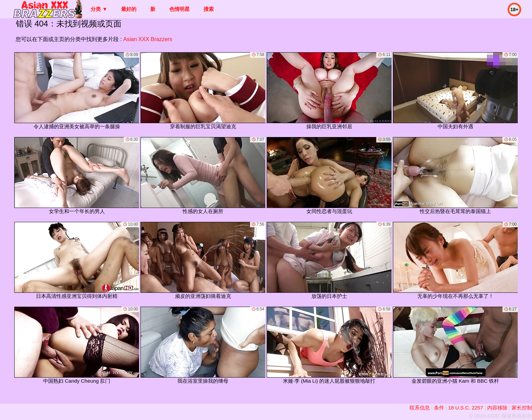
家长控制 (522, 408)
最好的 (129, 9)
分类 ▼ (99, 9)
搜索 (209, 9)
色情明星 (179, 9)
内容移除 (497, 408)
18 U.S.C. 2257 (466, 408)
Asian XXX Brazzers (148, 39)
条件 (439, 408)
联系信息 (420, 408)
